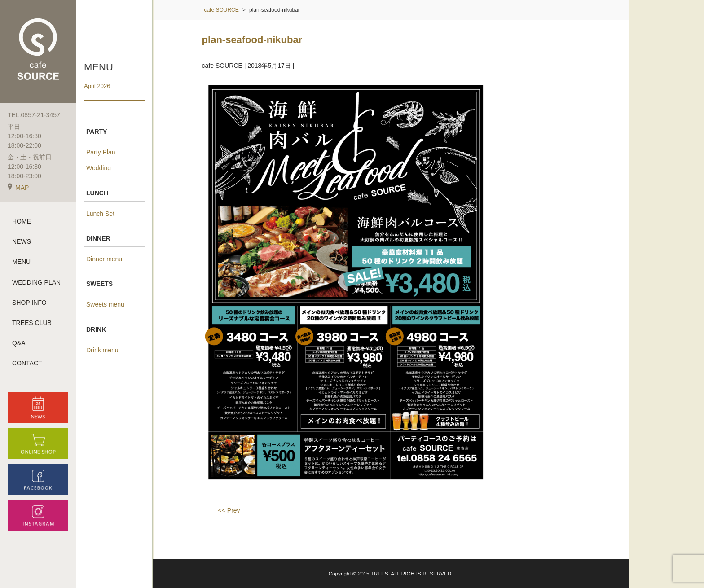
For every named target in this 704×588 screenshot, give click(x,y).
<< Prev (229, 510)
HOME (22, 221)
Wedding (99, 168)
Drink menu (102, 350)
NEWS (22, 241)
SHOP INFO (29, 303)
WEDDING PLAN (36, 282)
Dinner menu (104, 259)
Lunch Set (100, 214)
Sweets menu (105, 304)
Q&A (19, 343)
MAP (18, 188)
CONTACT (27, 363)
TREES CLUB (32, 323)
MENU (21, 262)
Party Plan (101, 152)
